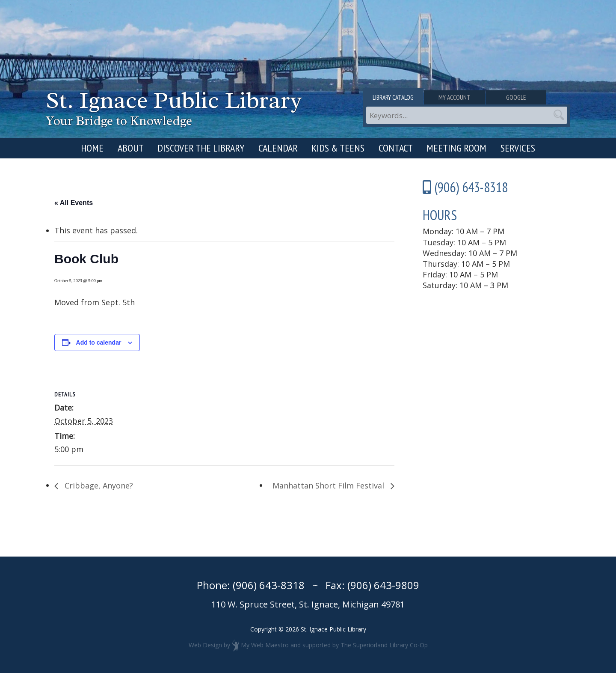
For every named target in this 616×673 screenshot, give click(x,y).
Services (518, 148)
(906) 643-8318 (269, 585)
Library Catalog (397, 98)
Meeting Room (456, 148)
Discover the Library (201, 148)
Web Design (205, 645)
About (131, 148)
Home (92, 148)
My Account (466, 98)
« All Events (74, 203)
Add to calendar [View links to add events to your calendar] (99, 342)
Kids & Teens (338, 148)
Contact (396, 148)
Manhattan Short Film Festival (329, 485)
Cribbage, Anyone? (98, 485)
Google (536, 98)
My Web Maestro (265, 645)
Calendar (278, 148)
